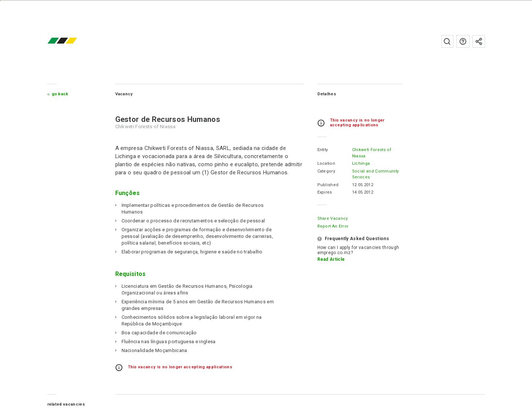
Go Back (60, 94)
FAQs (463, 41)
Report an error (333, 226)
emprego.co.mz (73, 41)
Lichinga (361, 163)
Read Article (331, 259)
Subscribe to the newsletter (479, 41)
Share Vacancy (333, 219)
